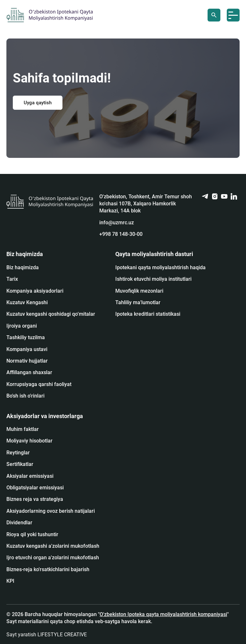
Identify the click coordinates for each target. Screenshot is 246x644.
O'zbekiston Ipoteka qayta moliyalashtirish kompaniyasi (163, 614)
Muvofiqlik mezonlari (139, 291)
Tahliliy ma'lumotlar (138, 302)
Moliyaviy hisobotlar (29, 441)
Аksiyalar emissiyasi (30, 476)
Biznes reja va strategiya (35, 499)
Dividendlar (19, 523)
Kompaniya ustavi (27, 349)
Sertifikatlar (20, 464)
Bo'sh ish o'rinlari (25, 396)
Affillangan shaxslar (29, 372)
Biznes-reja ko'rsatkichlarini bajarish (48, 569)
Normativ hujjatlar (27, 361)
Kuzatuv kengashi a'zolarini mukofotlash (53, 546)
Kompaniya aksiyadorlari (35, 291)
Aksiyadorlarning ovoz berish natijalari (51, 511)
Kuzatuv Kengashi (27, 302)
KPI (10, 581)
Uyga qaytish (38, 103)
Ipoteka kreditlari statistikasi (148, 314)
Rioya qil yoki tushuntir (32, 534)
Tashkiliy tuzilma (26, 337)
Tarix (12, 279)
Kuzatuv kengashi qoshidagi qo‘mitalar (51, 314)
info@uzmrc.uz (117, 223)
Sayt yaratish (47, 635)
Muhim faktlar (23, 429)
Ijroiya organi (22, 326)
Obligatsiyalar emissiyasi (35, 488)
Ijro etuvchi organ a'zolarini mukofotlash (53, 558)
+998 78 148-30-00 (121, 234)
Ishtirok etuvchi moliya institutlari (153, 279)
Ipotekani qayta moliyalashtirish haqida (160, 267)
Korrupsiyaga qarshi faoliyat (39, 384)
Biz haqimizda (23, 267)
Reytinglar (18, 453)
